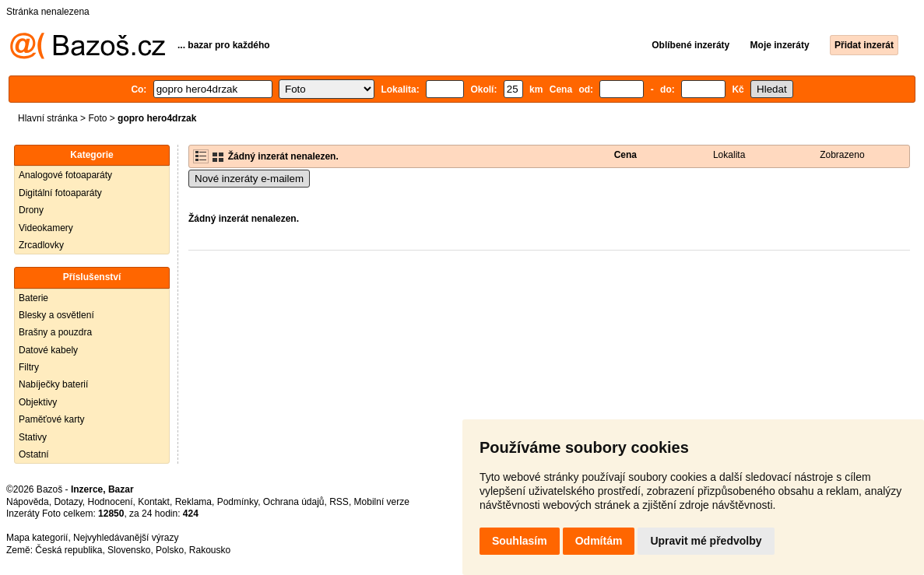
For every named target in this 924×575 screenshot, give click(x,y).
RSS (339, 502)
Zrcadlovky (41, 245)
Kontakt (154, 502)
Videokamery (46, 228)
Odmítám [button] (599, 541)
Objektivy (38, 402)
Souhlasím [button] (520, 541)
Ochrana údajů (294, 502)
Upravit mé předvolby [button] (706, 541)
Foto (97, 118)
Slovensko (129, 550)
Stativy (33, 437)
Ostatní (34, 454)
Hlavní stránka (48, 118)
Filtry (29, 367)
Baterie (33, 298)
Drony (31, 210)
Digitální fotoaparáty (60, 193)
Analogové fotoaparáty (65, 175)
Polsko (170, 550)
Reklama (193, 502)
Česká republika (69, 550)
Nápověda (28, 502)
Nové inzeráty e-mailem (249, 179)
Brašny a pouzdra (55, 332)
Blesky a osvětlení (56, 315)
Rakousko (210, 550)
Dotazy (68, 502)
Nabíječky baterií (53, 384)
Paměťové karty (52, 419)
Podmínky (237, 502)
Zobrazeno (842, 155)
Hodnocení (111, 502)
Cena (625, 155)
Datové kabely (48, 350)
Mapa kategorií (37, 538)
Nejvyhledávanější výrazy (126, 538)
